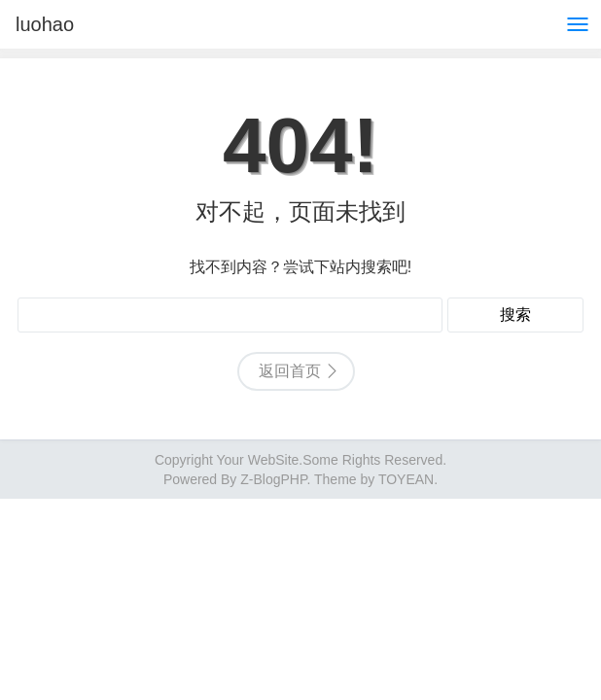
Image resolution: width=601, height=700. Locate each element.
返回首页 (290, 371)
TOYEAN (406, 479)
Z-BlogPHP (273, 479)
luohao (45, 24)
